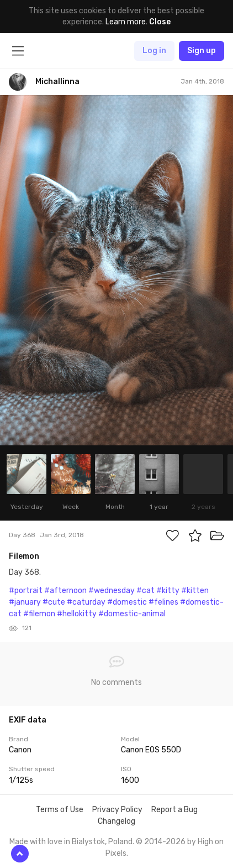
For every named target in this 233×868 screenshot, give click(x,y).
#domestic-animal (132, 614)
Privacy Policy (117, 810)
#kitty (168, 591)
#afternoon (65, 591)
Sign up (202, 51)
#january (25, 602)
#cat (145, 591)
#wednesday (112, 591)
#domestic (127, 602)
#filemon (39, 614)
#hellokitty (77, 614)
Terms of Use (60, 810)
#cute (54, 602)
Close (160, 22)
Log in (154, 51)
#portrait (26, 591)
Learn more (126, 22)
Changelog (116, 821)
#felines (163, 602)
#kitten (195, 591)
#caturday (86, 602)
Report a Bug (174, 810)
